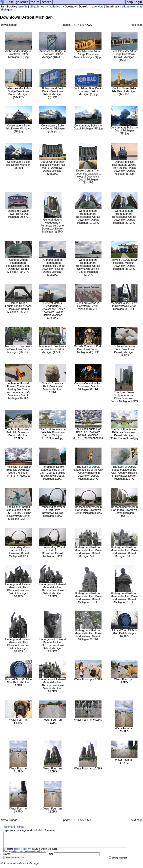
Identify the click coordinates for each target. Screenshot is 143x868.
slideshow (128, 7)
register (24, 852)
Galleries (54, 7)
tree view (97, 7)
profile (23, 7)
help (23, 860)
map (140, 7)
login (16, 852)
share (20, 827)
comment (9, 827)
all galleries (37, 7)
